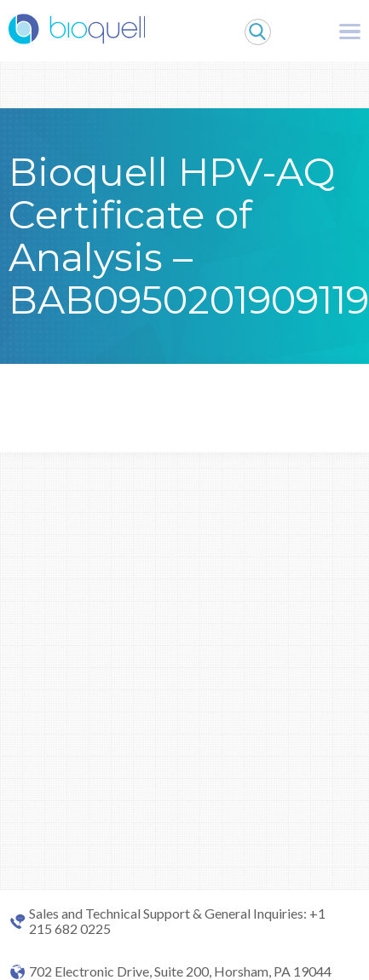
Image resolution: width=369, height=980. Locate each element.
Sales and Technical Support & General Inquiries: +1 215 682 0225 (177, 921)
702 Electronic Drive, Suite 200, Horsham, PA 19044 (180, 971)
